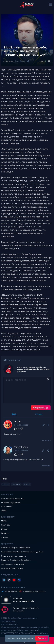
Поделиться (14, 360)
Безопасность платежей (12, 568)
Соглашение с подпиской (13, 564)
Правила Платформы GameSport (16, 560)
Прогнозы (6, 525)
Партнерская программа (12, 499)
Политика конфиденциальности (16, 548)
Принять (42, 638)
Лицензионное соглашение (14, 556)
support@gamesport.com (34, 591)
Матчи (4, 521)
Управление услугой (11, 503)
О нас (4, 510)
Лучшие (39, 414)
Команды (5, 533)
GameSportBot (11, 591)
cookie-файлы (27, 638)
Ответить (46, 440)
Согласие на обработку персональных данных (22, 552)
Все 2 (14, 414)
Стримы (5, 537)
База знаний (7, 506)
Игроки (5, 529)
